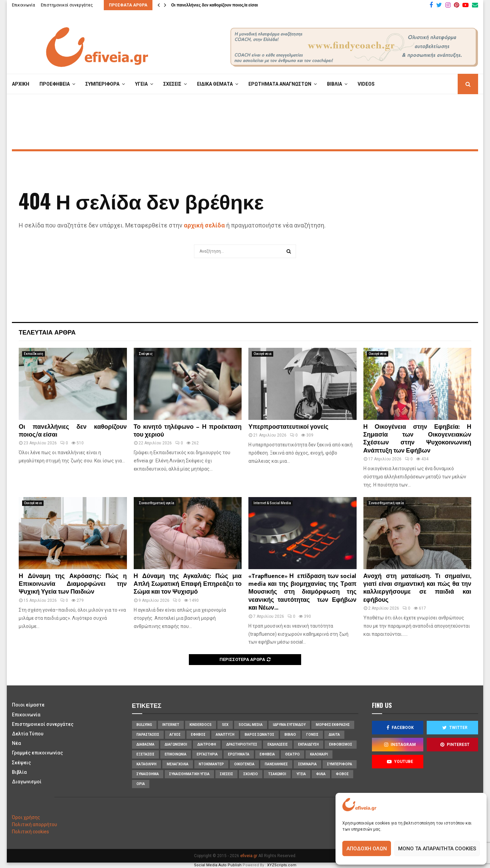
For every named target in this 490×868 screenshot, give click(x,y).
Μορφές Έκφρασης (333, 725)
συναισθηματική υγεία (189, 774)
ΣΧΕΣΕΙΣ (172, 84)
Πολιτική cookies (30, 832)
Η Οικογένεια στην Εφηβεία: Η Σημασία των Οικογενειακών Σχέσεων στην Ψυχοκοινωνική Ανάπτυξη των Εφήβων (418, 439)
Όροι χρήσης (26, 817)
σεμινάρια (307, 764)
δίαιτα (334, 735)
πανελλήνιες (276, 764)
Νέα (17, 743)
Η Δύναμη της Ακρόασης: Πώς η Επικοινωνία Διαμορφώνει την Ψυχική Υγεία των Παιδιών (73, 584)
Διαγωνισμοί (27, 782)
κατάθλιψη (146, 764)
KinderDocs (201, 725)
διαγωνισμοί (176, 744)
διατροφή (207, 744)
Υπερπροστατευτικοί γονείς (288, 427)
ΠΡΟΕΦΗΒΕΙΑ (55, 84)
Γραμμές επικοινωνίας (37, 753)
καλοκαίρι (319, 754)
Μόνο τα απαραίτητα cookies (437, 849)
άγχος (175, 735)
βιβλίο (290, 735)
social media (251, 725)
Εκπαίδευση (34, 354)
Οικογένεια (263, 354)
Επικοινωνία (23, 5)
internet (171, 725)
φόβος (342, 774)
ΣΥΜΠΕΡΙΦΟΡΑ (102, 84)
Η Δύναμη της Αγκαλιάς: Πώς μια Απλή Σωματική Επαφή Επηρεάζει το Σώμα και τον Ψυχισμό (188, 584)
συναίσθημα (148, 774)
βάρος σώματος (259, 735)
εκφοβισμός (341, 744)
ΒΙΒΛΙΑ (334, 84)
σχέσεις (226, 774)
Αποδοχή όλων (367, 849)
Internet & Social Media (272, 503)
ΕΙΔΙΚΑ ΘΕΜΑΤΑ (215, 84)
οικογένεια (244, 764)
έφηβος (198, 735)
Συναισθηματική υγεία (157, 503)
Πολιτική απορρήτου (35, 824)
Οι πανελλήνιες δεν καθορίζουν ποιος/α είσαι (215, 5)
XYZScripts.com (282, 865)
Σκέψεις (146, 354)
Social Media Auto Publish (218, 865)
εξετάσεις (145, 754)
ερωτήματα (239, 754)
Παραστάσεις (148, 735)
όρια (141, 784)
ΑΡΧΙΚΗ (21, 84)
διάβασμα (145, 744)
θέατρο (292, 754)
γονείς (312, 735)
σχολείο (251, 774)
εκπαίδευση (308, 744)
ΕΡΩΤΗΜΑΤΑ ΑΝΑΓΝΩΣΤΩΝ (280, 84)
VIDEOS (366, 84)
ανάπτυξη (225, 735)
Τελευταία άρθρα (47, 332)
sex (225, 725)
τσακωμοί (277, 774)
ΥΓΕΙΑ (141, 84)
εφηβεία (267, 754)
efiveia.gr (249, 856)
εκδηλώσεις (278, 744)
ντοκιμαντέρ (211, 764)
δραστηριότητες (242, 744)
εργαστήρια (207, 754)
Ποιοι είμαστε (28, 705)
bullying (144, 725)
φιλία (321, 774)
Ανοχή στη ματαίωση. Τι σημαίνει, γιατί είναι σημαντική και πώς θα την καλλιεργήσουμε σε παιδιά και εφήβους (418, 588)
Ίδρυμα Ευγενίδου (289, 725)
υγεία (301, 774)
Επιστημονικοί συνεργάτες (67, 5)
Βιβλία (19, 772)
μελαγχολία (178, 764)
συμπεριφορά (340, 764)
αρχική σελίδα (204, 225)
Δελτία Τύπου (28, 734)
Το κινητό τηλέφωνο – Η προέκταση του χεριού (188, 431)
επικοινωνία (176, 754)
